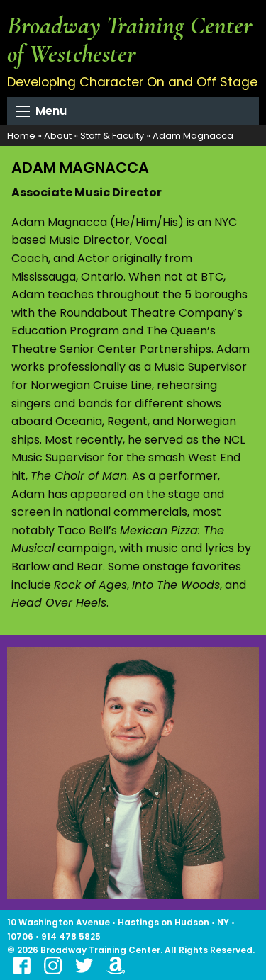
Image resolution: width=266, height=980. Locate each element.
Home (21, 136)
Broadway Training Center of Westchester (130, 39)
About (58, 136)
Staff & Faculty (112, 136)
